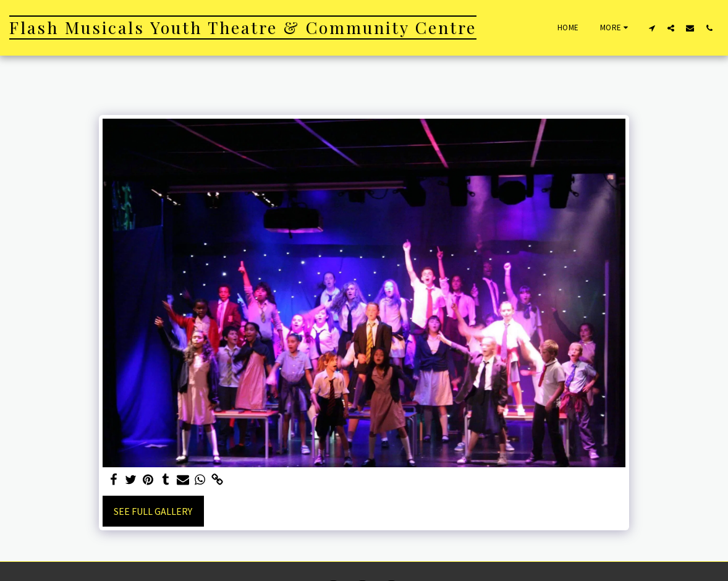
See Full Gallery (153, 511)
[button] (652, 28)
